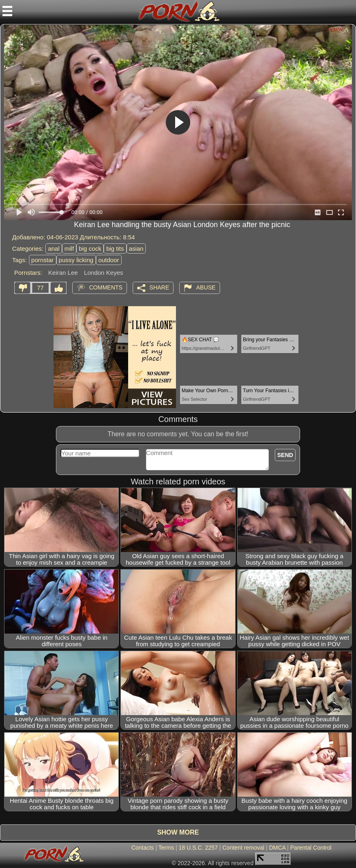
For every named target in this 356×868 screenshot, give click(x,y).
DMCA (277, 848)
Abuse (206, 287)
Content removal (244, 848)
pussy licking (76, 260)
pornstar (43, 260)
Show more (178, 832)
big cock (90, 248)
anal (53, 248)
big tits (115, 248)
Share (159, 287)
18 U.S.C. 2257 (198, 848)
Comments (106, 287)
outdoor (109, 260)
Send (285, 455)
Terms (166, 848)
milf (69, 248)
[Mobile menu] (7, 11)
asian (136, 248)
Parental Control (311, 848)
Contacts (143, 848)
